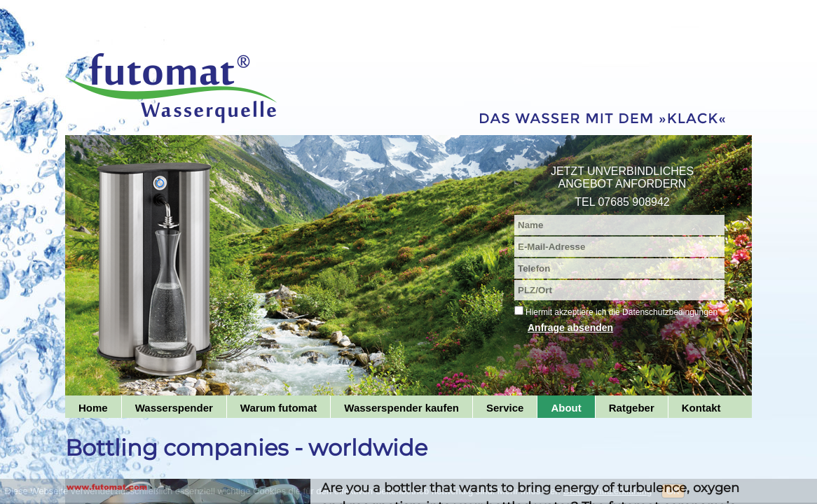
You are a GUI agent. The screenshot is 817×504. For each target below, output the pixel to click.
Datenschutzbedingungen (670, 312)
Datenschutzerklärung (607, 491)
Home (93, 408)
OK (673, 491)
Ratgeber (632, 408)
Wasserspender (174, 408)
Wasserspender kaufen (401, 408)
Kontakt (701, 408)
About (566, 408)
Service (505, 408)
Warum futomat (279, 408)
